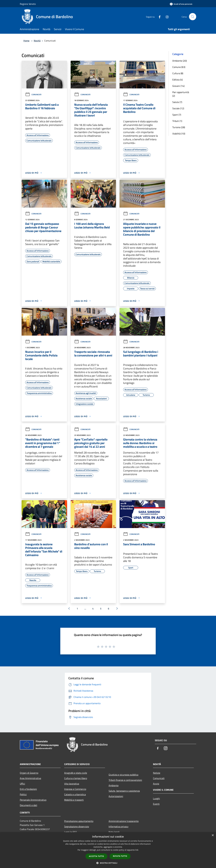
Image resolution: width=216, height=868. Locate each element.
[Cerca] (193, 17)
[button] (108, 863)
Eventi (156, 804)
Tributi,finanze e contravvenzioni (125, 780)
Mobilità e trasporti (74, 800)
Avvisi (156, 784)
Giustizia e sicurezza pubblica (123, 775)
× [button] (213, 835)
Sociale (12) (178, 108)
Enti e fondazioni (28, 789)
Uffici (22, 784)
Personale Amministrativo (33, 800)
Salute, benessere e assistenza (124, 791)
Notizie (157, 773)
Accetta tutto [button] (96, 856)
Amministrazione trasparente (124, 821)
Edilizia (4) (178, 80)
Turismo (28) (179, 127)
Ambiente (114, 785)
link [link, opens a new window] (137, 850)
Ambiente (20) (180, 61)
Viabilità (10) (179, 134)
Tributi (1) (177, 121)
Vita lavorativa (72, 784)
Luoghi (156, 798)
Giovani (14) (178, 86)
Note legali (114, 832)
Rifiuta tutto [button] (120, 856)
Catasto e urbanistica (75, 794)
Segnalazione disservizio (77, 826)
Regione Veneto (28, 4)
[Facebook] (158, 17)
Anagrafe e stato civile (76, 773)
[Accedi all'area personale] (181, 4)
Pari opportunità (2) (181, 94)
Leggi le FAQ (70, 832)
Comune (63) (179, 67)
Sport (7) (177, 115)
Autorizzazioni (116, 796)
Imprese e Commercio (75, 789)
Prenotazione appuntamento (79, 821)
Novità (37, 41)
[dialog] (108, 850)
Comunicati (33, 95)
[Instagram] (166, 17)
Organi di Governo (29, 773)
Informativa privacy (118, 826)
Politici (23, 794)
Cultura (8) (178, 73)
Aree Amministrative (30, 778)
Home (26, 41)
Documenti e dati (28, 805)
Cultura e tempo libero (76, 778)
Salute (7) (177, 102)
